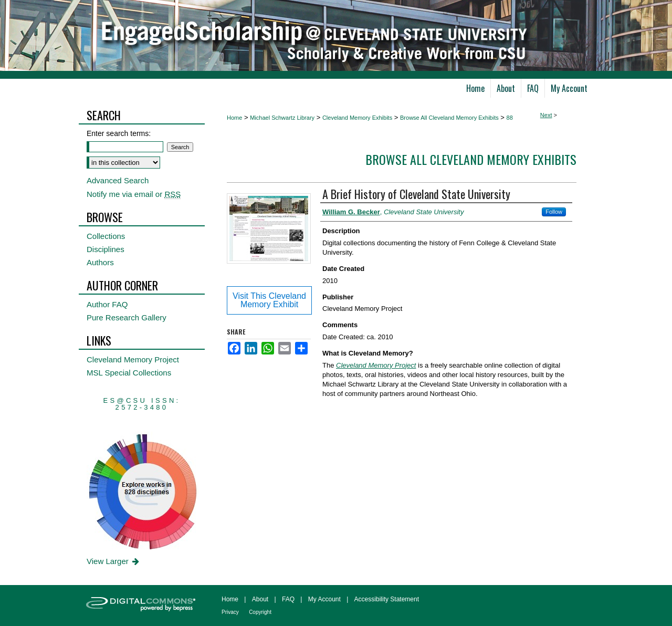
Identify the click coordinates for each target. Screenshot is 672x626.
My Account (324, 599)
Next (546, 115)
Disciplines (106, 249)
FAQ (288, 599)
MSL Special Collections (129, 373)
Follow (554, 212)
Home (234, 118)
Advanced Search (118, 180)
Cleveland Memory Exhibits (357, 118)
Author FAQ (107, 304)
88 (510, 118)
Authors (100, 262)
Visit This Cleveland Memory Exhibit (269, 300)
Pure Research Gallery (127, 317)
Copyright (260, 612)
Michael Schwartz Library (282, 118)
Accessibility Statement (387, 599)
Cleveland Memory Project (133, 359)
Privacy (230, 612)
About (260, 599)
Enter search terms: (119, 133)
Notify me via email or (134, 194)
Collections (106, 236)
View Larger (114, 561)
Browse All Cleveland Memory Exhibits (449, 118)
